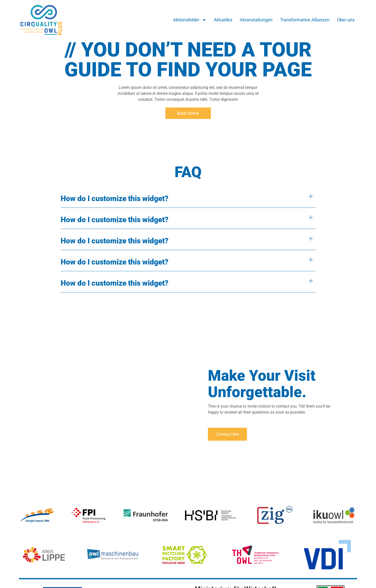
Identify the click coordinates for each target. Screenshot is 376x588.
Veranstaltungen (256, 20)
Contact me (227, 434)
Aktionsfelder (190, 20)
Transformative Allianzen (305, 20)
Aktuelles (223, 20)
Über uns (346, 20)
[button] (188, 198)
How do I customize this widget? (115, 198)
